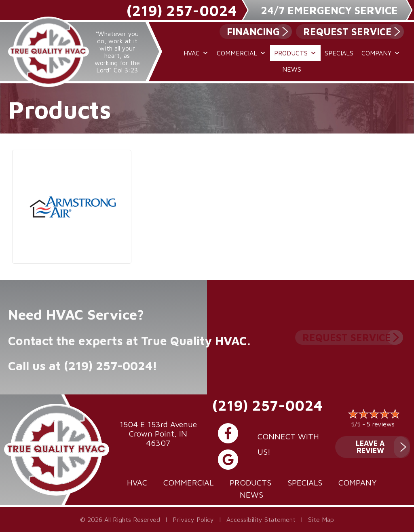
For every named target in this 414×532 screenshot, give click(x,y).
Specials (339, 53)
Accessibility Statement (261, 519)
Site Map (321, 519)
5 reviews (381, 424)
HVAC (196, 53)
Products (295, 53)
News (292, 69)
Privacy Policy (193, 519)
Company (381, 53)
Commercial (241, 53)
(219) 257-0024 (182, 10)
